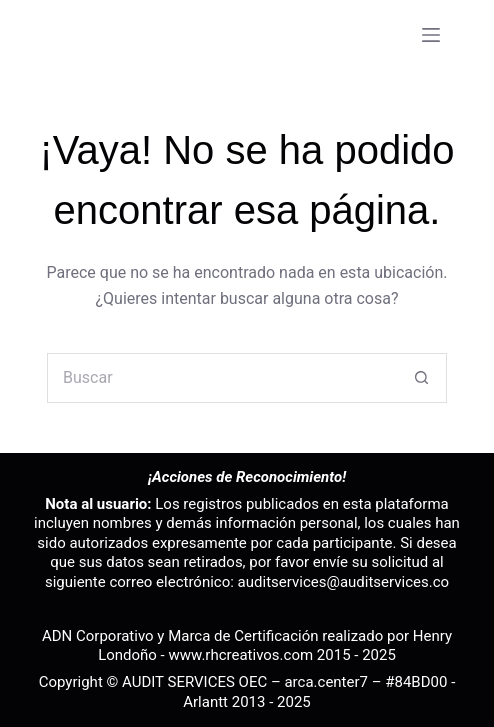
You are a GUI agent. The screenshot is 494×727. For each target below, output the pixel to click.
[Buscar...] (222, 378)
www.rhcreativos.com (240, 655)
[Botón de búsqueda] (422, 378)
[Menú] (431, 35)
